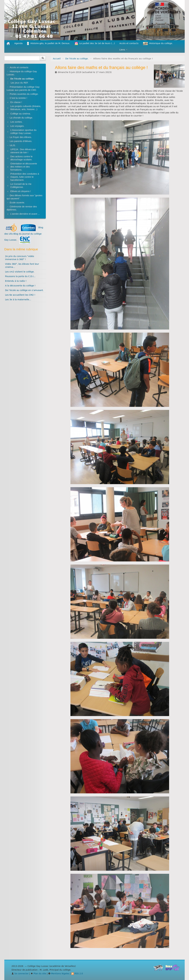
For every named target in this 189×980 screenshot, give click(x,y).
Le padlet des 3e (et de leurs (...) (95, 43)
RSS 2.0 (77, 974)
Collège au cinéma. (21, 114)
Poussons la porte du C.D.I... (20, 276)
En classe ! (16, 102)
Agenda (18, 43)
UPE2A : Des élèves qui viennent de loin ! (23, 151)
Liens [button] (123, 50)
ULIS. (13, 145)
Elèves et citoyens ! (21, 191)
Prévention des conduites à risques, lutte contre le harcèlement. (25, 177)
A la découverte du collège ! (20, 286)
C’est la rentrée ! (18, 98)
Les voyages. (17, 126)
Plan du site (38, 974)
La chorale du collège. (21, 118)
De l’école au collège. (77, 59)
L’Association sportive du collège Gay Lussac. (23, 132)
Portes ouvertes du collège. (24, 94)
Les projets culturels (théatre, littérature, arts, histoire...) (26, 108)
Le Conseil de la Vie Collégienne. (21, 185)
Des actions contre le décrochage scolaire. (21, 158)
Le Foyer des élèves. (21, 137)
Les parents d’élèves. (21, 141)
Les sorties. (16, 122)
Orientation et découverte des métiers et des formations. (24, 167)
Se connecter (20, 974)
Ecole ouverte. (17, 202)
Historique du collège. (158, 44)
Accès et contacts (129, 43)
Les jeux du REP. (19, 83)
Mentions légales (59, 974)
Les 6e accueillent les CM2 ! (20, 295)
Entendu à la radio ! (16, 281)
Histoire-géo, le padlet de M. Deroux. (49, 43)
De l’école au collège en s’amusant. (24, 290)
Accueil (57, 59)
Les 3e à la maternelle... (18, 300)
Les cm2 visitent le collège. (20, 272)
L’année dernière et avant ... (25, 214)
